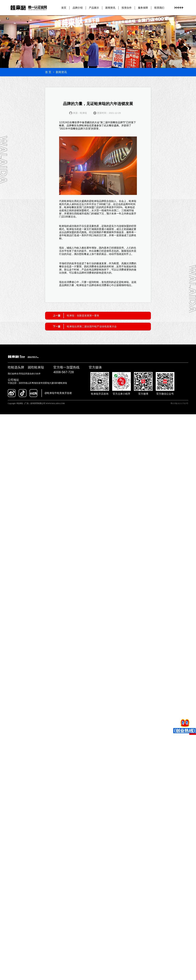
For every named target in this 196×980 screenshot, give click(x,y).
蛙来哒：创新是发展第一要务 (83, 316)
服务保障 (143, 8)
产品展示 (94, 8)
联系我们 (159, 8)
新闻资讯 (110, 8)
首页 (64, 8)
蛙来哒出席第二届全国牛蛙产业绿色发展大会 (92, 326)
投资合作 (127, 8)
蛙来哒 (85, 125)
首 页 (48, 72)
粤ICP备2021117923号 (179, 403)
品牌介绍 (78, 8)
